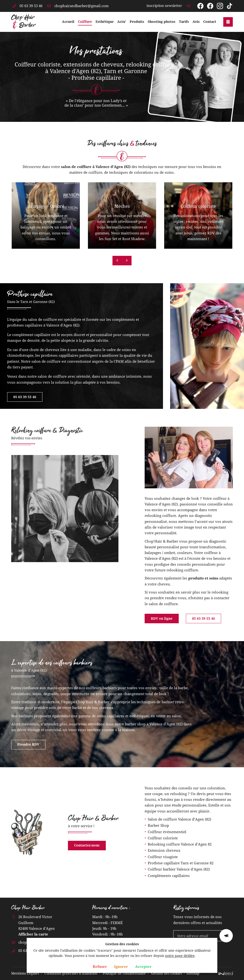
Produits (137, 22)
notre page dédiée (180, 956)
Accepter (143, 966)
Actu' (122, 22)
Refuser (100, 966)
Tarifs (184, 22)
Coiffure (85, 22)
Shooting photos (162, 22)
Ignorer (121, 966)
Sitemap (193, 973)
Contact (210, 22)
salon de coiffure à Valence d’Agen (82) (96, 167)
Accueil (68, 22)
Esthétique (105, 22)
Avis (196, 22)
